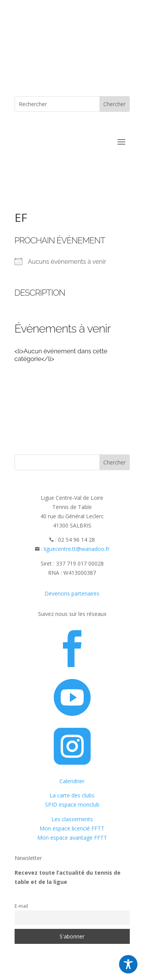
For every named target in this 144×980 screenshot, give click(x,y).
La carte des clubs (72, 795)
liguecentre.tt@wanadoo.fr (77, 549)
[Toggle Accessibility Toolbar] (128, 964)
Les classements (72, 819)
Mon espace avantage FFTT (72, 838)
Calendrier (72, 781)
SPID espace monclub (72, 804)
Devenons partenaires (72, 593)
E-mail (21, 906)
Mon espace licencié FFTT (72, 828)
